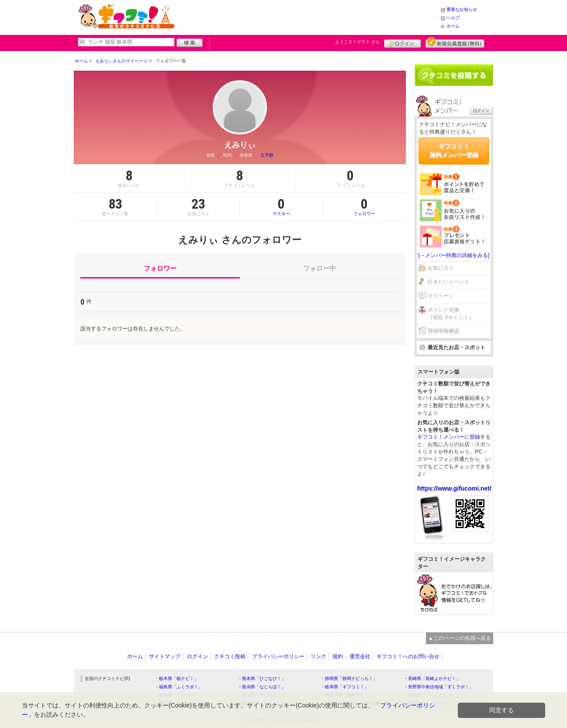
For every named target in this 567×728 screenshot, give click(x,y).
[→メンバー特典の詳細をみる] (454, 255)
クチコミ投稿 (230, 656)
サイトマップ (165, 656)
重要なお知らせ (462, 9)
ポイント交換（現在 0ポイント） (451, 314)
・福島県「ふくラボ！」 (179, 687)
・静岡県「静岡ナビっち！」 (349, 678)
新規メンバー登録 (455, 42)
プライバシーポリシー (278, 656)
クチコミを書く (454, 75)
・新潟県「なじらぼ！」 (262, 687)
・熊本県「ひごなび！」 (262, 678)
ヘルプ (453, 18)
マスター (281, 206)
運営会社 (360, 656)
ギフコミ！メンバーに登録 (449, 437)
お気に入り (441, 268)
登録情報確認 (443, 331)
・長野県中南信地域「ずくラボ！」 (439, 687)
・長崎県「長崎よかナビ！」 (432, 678)
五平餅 (267, 155)
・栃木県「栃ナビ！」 (176, 678)
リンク (318, 656)
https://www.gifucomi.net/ (454, 488)
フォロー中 (320, 268)
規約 (338, 656)
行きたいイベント (449, 282)
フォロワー (364, 206)
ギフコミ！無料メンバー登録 (454, 151)
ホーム (453, 26)
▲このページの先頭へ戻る (460, 638)
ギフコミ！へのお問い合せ (408, 656)
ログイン (403, 42)
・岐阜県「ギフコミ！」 (345, 687)
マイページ (441, 296)
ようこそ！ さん (358, 42)
